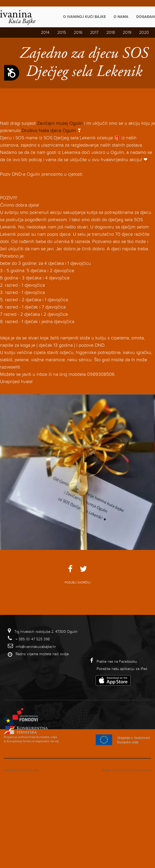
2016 (78, 32)
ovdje (64, 654)
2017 (94, 32)
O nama (121, 17)
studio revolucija (136, 770)
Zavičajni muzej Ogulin (60, 123)
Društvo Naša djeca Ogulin (49, 130)
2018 (111, 32)
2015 (62, 32)
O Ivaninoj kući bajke (84, 17)
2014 (45, 32)
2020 (144, 32)
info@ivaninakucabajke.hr (36, 647)
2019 (127, 32)
